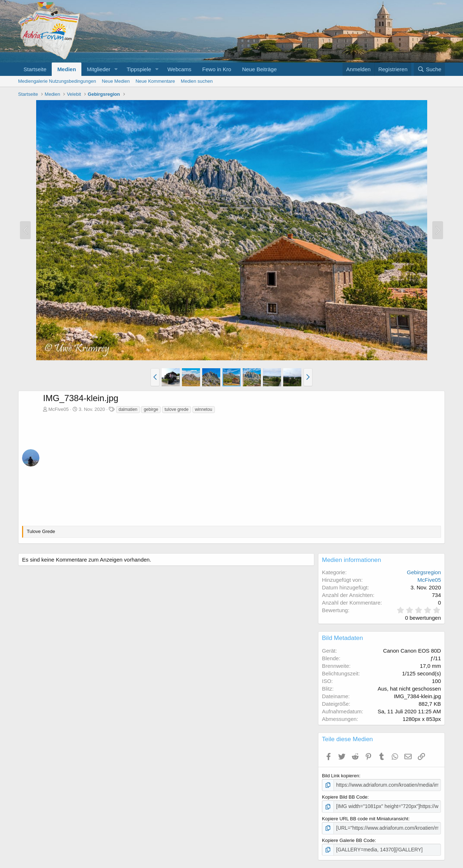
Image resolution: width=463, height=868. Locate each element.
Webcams (179, 69)
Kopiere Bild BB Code (345, 797)
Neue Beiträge (259, 69)
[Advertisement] (242, 468)
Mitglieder (99, 69)
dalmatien (128, 409)
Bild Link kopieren (341, 776)
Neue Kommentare (155, 81)
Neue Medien (116, 81)
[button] (116, 69)
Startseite (35, 69)
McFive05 (59, 409)
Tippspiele (139, 69)
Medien (67, 69)
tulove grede (177, 409)
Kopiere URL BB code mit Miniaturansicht (365, 818)
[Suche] (429, 69)
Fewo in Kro (217, 69)
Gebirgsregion (424, 572)
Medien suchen (197, 81)
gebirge (151, 409)
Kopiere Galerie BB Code (348, 839)
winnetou (204, 409)
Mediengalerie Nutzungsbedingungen (57, 81)
